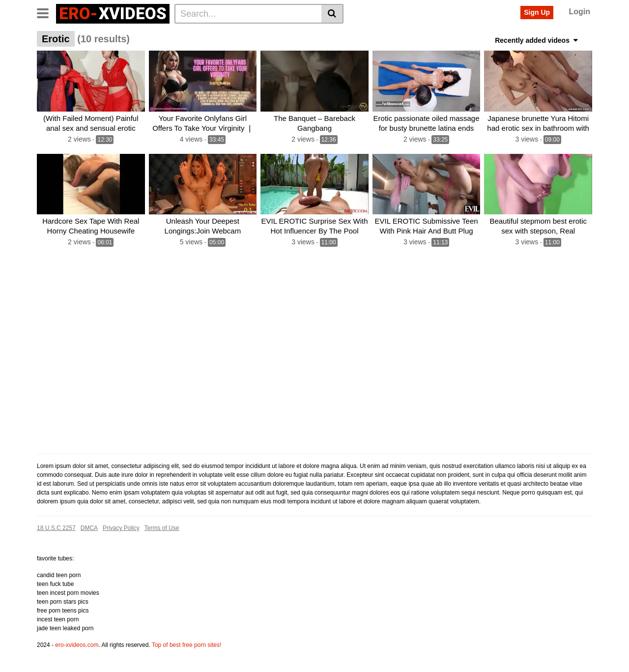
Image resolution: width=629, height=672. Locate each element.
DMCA (89, 528)
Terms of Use (162, 528)
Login (579, 12)
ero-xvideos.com (77, 645)
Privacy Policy (121, 528)
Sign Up (537, 12)
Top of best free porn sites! (186, 645)
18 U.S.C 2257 (56, 528)
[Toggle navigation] (46, 12)
